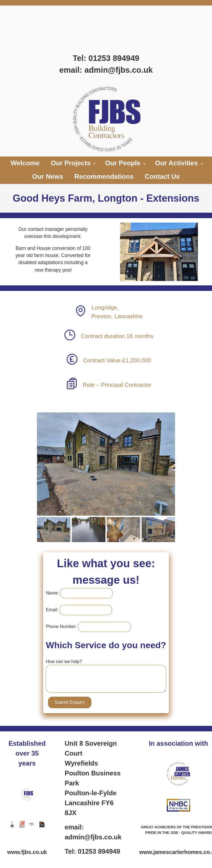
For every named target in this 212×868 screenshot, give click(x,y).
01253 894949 (114, 58)
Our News (48, 176)
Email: (52, 610)
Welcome (25, 163)
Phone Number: (61, 627)
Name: (52, 593)
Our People (123, 163)
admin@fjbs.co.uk (119, 70)
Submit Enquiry (70, 702)
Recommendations (104, 176)
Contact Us (162, 176)
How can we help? (64, 662)
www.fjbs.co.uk (27, 852)
